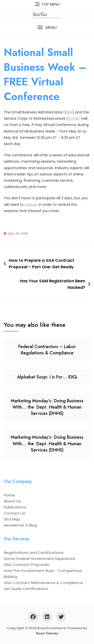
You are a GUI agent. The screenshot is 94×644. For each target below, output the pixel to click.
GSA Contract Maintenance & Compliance (43, 583)
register (31, 205)
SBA (69, 112)
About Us (12, 501)
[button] (47, 27)
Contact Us (15, 513)
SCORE (74, 118)
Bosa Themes (47, 633)
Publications (15, 507)
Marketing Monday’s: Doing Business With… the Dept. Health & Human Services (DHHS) (47, 407)
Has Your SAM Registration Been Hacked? (53, 284)
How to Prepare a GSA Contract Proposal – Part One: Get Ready (41, 264)
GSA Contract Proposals (26, 565)
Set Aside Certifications (26, 589)
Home (9, 495)
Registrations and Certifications (34, 553)
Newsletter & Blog (20, 525)
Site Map (12, 519)
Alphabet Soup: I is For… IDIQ (47, 377)
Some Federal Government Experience (40, 559)
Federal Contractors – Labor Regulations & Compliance (47, 350)
